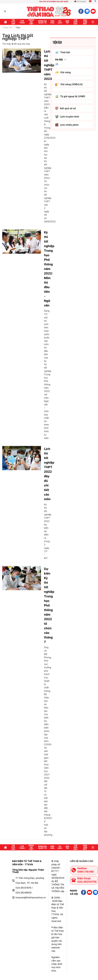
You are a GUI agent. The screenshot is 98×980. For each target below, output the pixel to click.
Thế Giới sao (75, 22)
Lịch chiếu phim (67, 125)
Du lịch (60, 22)
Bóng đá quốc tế (42, 22)
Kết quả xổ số (65, 108)
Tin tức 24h (13, 22)
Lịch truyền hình (67, 117)
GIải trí (67, 22)
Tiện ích (57, 42)
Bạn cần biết (85, 22)
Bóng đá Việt (31, 22)
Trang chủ (7, 28)
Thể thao (22, 22)
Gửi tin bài (80, 2)
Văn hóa (52, 22)
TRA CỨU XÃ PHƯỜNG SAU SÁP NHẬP (54, 2)
